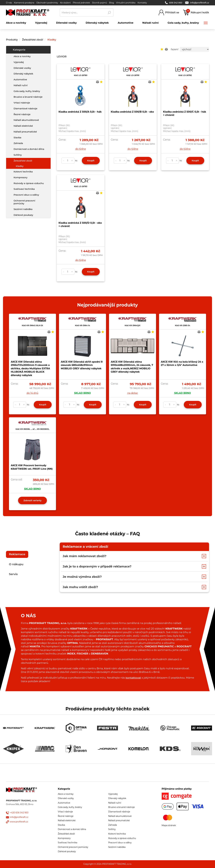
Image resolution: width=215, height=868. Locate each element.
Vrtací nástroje (22, 103)
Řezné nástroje (22, 114)
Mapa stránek (169, 825)
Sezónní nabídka (23, 209)
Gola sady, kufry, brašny (27, 91)
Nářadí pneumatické (25, 132)
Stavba (17, 137)
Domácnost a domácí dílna (29, 149)
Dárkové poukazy (23, 215)
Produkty (12, 40)
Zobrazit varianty (32, 500)
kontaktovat (133, 678)
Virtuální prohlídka (126, 3)
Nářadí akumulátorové (26, 120)
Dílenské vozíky (22, 68)
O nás (9, 3)
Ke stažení (65, 3)
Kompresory (21, 177)
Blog (112, 3)
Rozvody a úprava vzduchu (29, 183)
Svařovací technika (24, 189)
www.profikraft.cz (19, 822)
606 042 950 (174, 3)
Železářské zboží (33, 40)
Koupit (91, 161)
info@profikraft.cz (197, 3)
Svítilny (18, 155)
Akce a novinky (22, 56)
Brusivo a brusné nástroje (28, 97)
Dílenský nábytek (23, 74)
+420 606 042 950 (19, 813)
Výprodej (19, 62)
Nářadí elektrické (23, 126)
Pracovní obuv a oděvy (26, 195)
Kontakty (142, 3)
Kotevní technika (23, 172)
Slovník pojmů (99, 3)
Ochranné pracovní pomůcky (24, 202)
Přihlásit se (172, 12)
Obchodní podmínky (47, 3)
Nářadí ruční (21, 85)
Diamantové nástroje (25, 108)
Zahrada (18, 143)
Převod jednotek (81, 3)
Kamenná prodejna (24, 3)
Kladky (52, 40)
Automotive (20, 79)
